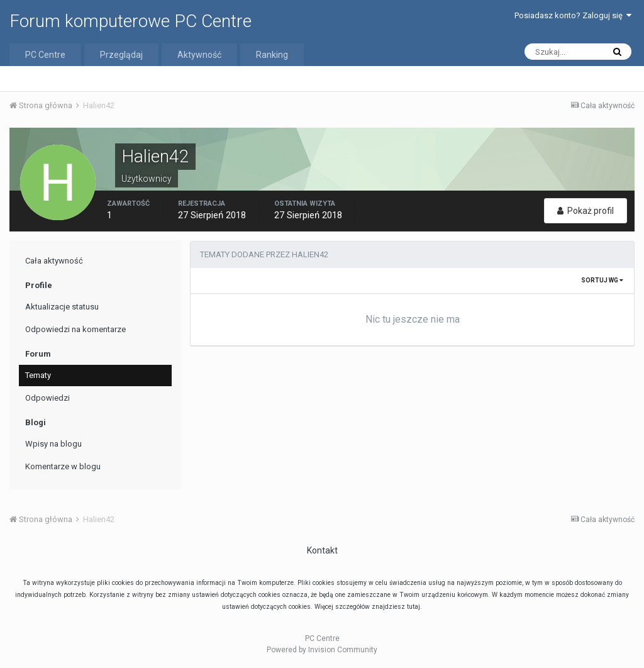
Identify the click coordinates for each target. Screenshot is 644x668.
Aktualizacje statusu (62, 307)
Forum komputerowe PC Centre (130, 21)
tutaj (414, 607)
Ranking (272, 55)
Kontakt (322, 550)
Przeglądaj (121, 55)
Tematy (38, 375)
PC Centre (45, 55)
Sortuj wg (602, 280)
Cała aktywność (54, 261)
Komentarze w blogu (63, 466)
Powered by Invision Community (322, 650)
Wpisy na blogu (53, 444)
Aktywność (199, 55)
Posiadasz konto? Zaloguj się (573, 15)
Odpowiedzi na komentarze (75, 329)
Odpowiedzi (47, 398)
